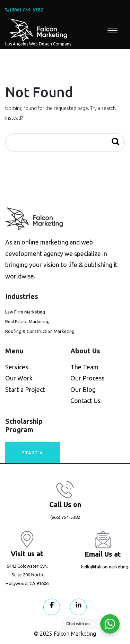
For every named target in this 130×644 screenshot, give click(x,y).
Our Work (19, 378)
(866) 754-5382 (24, 10)
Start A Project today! (32, 457)
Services (17, 367)
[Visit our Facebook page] (52, 607)
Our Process (87, 378)
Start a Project (25, 389)
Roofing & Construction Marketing (40, 331)
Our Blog (83, 389)
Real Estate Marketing (27, 321)
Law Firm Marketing (25, 312)
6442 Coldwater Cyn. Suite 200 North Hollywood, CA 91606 (27, 575)
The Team (84, 367)
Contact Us (85, 401)
